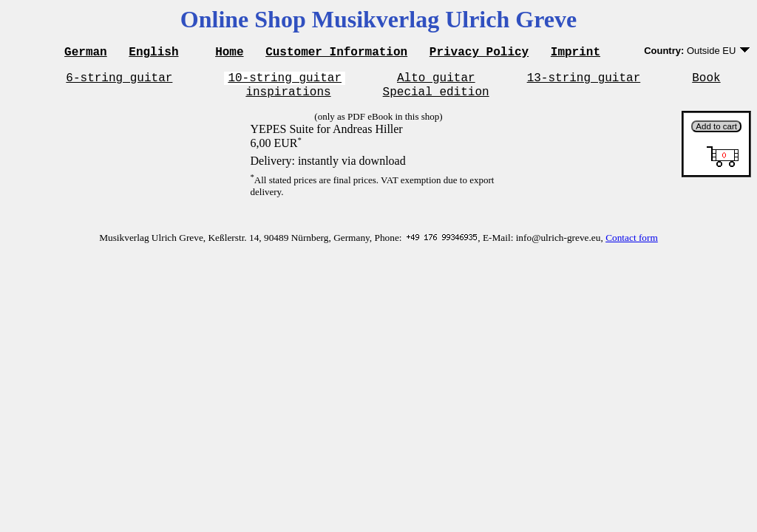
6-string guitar (119, 81)
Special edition (436, 98)
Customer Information (336, 53)
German (86, 53)
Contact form (632, 244)
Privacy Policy (479, 53)
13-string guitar (584, 81)
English (153, 53)
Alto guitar (436, 81)
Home (229, 53)
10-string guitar (285, 81)
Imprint (576, 53)
